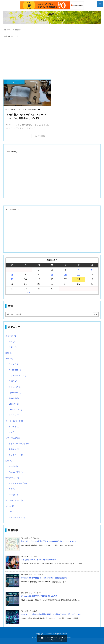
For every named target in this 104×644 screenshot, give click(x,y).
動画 (9, 461)
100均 (13, 495)
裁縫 (9, 353)
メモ (9, 358)
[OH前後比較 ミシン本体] (27, 93)
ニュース (11, 336)
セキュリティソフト (19, 444)
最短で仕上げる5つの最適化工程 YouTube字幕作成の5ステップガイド (49, 541)
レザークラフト (17, 376)
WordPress (15, 370)
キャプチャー (16, 455)
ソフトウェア (13, 438)
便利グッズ (12, 478)
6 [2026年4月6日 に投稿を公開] (12, 275)
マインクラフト (17, 517)
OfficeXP (14, 404)
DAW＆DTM (15, 410)
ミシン (13, 364)
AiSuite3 (14, 398)
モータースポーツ (14, 421)
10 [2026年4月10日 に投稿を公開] (65, 275)
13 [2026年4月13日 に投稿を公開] (12, 279)
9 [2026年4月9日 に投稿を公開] (52, 275)
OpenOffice (15, 393)
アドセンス (15, 387)
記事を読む (40, 136)
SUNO (13, 381)
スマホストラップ (18, 483)
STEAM (13, 512)
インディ (14, 427)
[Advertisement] (52, 57)
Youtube (14, 466)
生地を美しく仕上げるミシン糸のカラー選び (38, 560)
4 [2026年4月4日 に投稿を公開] (79, 270)
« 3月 (29, 293)
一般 (12, 341)
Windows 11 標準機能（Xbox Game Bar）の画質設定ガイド (45, 578)
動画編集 (14, 449)
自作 (12, 489)
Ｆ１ (12, 432)
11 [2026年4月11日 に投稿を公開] (79, 275)
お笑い (13, 347)
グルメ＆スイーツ (14, 500)
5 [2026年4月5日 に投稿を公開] (92, 270)
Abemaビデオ (16, 472)
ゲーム (10, 506)
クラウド (14, 415)
